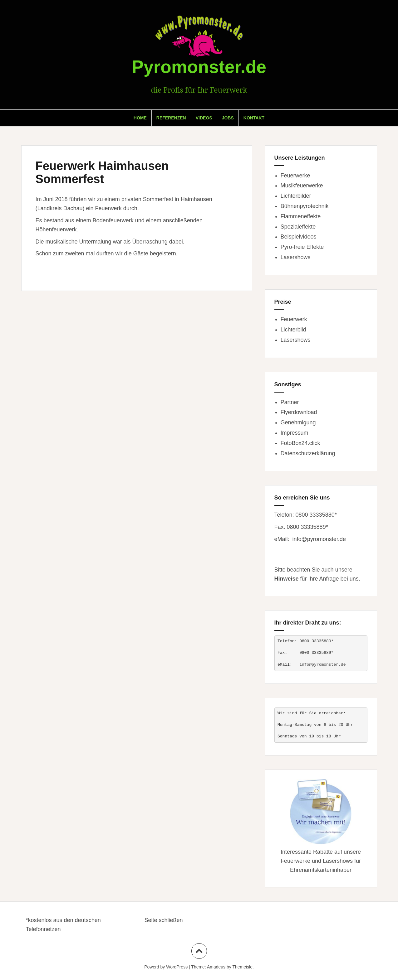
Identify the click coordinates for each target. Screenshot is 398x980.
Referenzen (171, 118)
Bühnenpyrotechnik (305, 206)
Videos (204, 118)
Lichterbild (293, 330)
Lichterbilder (296, 196)
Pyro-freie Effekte (302, 247)
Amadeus (216, 967)
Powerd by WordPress (166, 967)
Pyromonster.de (199, 67)
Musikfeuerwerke (302, 186)
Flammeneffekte (301, 216)
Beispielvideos (299, 237)
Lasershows (296, 257)
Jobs (228, 118)
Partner (290, 402)
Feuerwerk (294, 319)
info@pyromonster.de (319, 539)
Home (140, 118)
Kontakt (254, 118)
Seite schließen (164, 920)
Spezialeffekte (298, 227)
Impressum (295, 433)
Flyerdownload (299, 412)
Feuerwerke (295, 176)
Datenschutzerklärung (308, 453)
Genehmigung (298, 422)
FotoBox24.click (300, 443)
